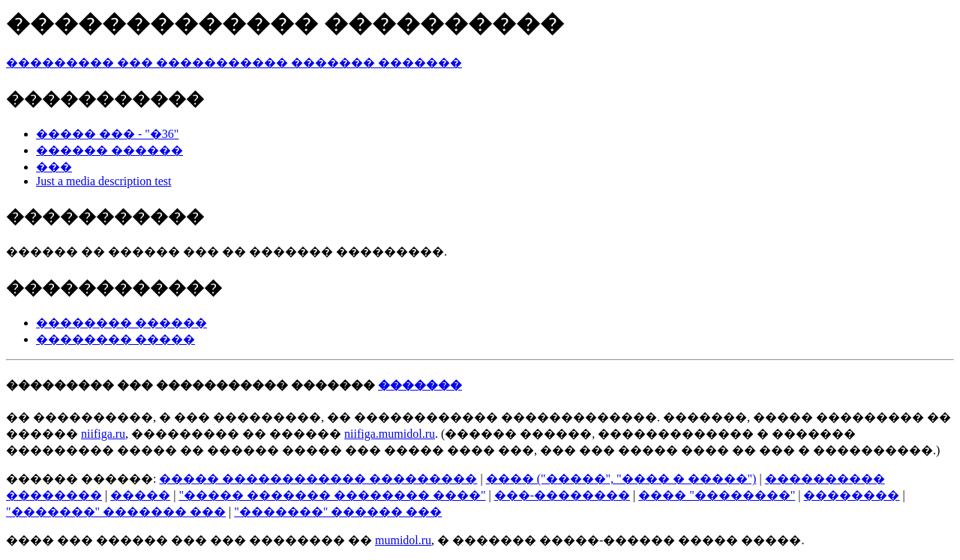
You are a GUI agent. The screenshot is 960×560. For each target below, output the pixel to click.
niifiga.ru (103, 434)
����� (140, 495)
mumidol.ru (403, 540)
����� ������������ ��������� (318, 479)
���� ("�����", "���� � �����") (621, 479)
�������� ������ (121, 323)
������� (420, 385)
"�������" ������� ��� (116, 512)
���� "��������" (717, 495)
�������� (851, 495)
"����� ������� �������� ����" (332, 495)
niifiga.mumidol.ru (390, 434)
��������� (60, 385)
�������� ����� (115, 339)
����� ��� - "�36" (107, 134)
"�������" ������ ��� (338, 512)
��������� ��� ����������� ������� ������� (234, 63)
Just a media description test (103, 181)
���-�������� (562, 495)
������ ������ (109, 150)
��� (54, 167)
